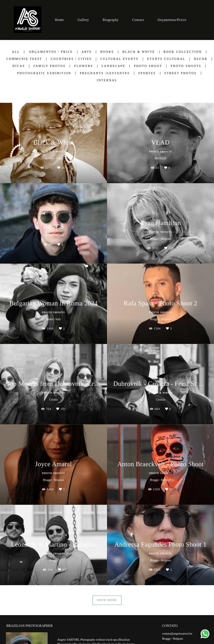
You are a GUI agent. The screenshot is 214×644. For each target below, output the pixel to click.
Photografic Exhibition (44, 73)
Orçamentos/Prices (172, 20)
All (16, 52)
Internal (107, 80)
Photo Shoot (148, 66)
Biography (111, 20)
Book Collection (183, 52)
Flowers (84, 66)
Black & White (139, 52)
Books (107, 52)
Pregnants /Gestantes (105, 73)
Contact (138, 20)
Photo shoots (186, 66)
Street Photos (181, 73)
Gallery (83, 20)
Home (59, 20)
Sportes (147, 73)
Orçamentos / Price (51, 52)
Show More (107, 600)
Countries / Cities (71, 59)
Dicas (19, 66)
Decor (201, 59)
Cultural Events (119, 59)
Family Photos (50, 66)
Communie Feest (24, 59)
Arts (87, 52)
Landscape (113, 66)
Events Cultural (166, 59)
